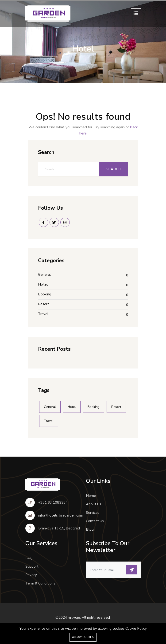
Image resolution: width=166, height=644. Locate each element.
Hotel (43, 284)
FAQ (29, 558)
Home (91, 496)
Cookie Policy (136, 629)
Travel (43, 314)
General (44, 275)
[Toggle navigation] (136, 13)
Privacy (31, 575)
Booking (45, 294)
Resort (44, 304)
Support (32, 566)
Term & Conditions (40, 583)
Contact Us (95, 521)
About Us (94, 504)
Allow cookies (83, 637)
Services (93, 513)
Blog (90, 529)
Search (114, 169)
